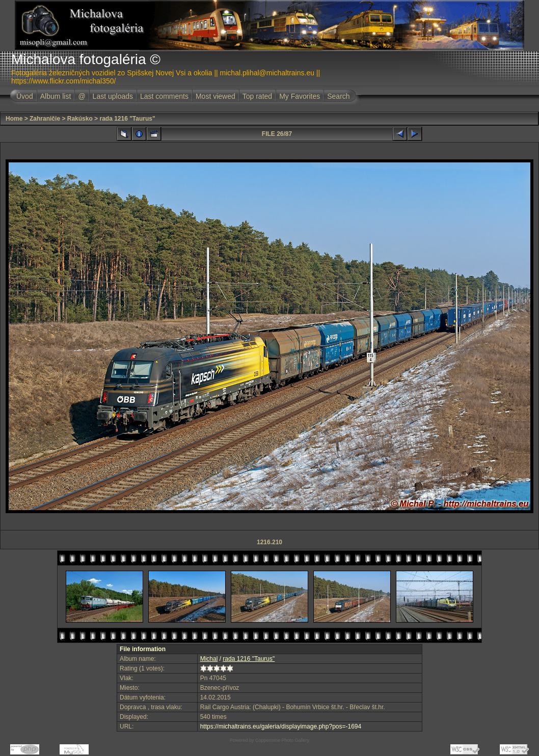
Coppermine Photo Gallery (282, 740)
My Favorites (300, 96)
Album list (56, 96)
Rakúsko (80, 119)
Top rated (257, 96)
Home (14, 119)
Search (338, 96)
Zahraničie (45, 119)
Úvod (25, 96)
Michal (209, 659)
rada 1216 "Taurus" (127, 119)
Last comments (164, 96)
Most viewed (215, 96)
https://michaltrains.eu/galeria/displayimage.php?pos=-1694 (281, 726)
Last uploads (113, 96)
